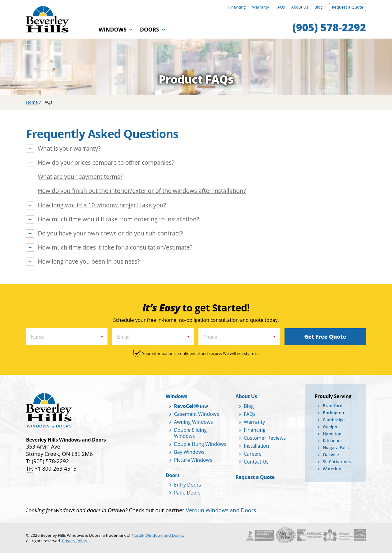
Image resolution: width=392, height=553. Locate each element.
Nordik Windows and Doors (158, 535)
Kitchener (332, 440)
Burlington (334, 413)
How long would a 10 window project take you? (102, 205)
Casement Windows (196, 414)
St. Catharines (337, 462)
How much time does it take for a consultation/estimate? (115, 247)
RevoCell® (187, 406)
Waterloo (332, 469)
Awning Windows (193, 422)
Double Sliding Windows (190, 433)
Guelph (330, 427)
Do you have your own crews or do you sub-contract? (110, 233)
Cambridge (334, 420)
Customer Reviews (265, 438)
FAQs (280, 7)
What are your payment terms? (80, 177)
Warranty (260, 7)
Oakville (331, 455)
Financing (237, 7)
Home (32, 102)
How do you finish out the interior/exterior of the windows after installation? (142, 191)
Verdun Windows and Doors (221, 510)
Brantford (333, 406)
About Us (300, 7)
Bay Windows (189, 452)
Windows (113, 29)
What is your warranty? (69, 149)
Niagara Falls (336, 448)
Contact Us (256, 462)
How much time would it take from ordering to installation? (118, 219)
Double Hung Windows (200, 444)
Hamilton (332, 434)
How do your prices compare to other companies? (106, 163)
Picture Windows (193, 460)
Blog (318, 7)
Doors (149, 29)
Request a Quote (347, 7)
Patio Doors (187, 493)
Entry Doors (187, 485)
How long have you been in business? (89, 261)
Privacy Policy (75, 541)
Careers (253, 454)
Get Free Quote (325, 337)
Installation (256, 446)
